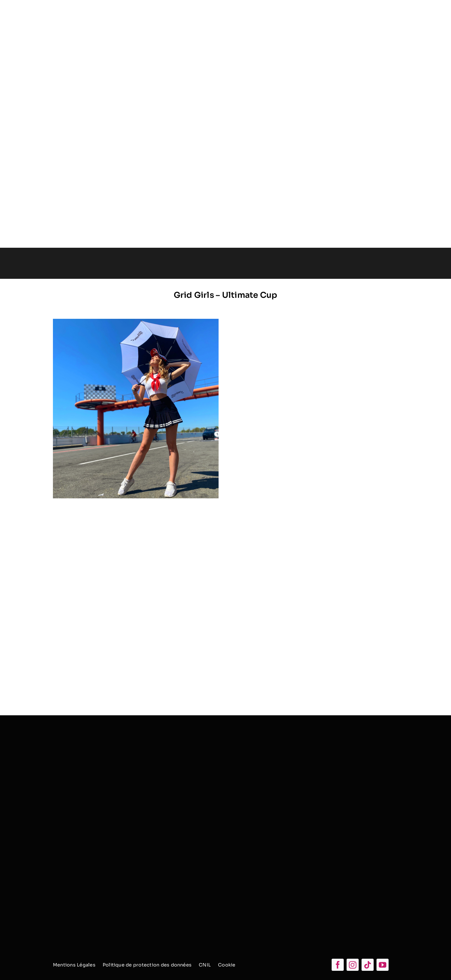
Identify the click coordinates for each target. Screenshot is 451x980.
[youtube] (383, 965)
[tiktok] (368, 965)
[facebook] (338, 965)
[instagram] (353, 965)
